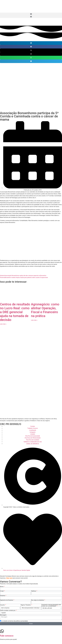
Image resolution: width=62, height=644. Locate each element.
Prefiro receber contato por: (8, 610)
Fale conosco (7, 636)
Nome (2, 587)
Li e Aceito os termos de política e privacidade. (15, 621)
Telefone (34, 591)
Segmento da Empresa (7, 600)
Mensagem (3, 615)
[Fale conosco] (2, 631)
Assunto (3, 605)
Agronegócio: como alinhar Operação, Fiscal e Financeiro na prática (45, 310)
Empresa (3, 596)
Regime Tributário (26, 605)
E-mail (2, 591)
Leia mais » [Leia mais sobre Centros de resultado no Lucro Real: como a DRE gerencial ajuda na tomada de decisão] (3, 324)
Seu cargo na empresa (38, 600)
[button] (31, 14)
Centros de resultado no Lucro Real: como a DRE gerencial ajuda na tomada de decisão (15, 312)
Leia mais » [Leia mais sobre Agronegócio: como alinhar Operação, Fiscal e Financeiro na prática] (34, 320)
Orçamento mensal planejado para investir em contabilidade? (51, 605)
